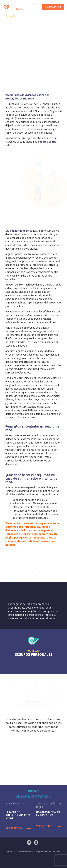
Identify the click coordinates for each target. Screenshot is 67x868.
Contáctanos (53, 7)
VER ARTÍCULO (14, 828)
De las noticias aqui (34, 796)
